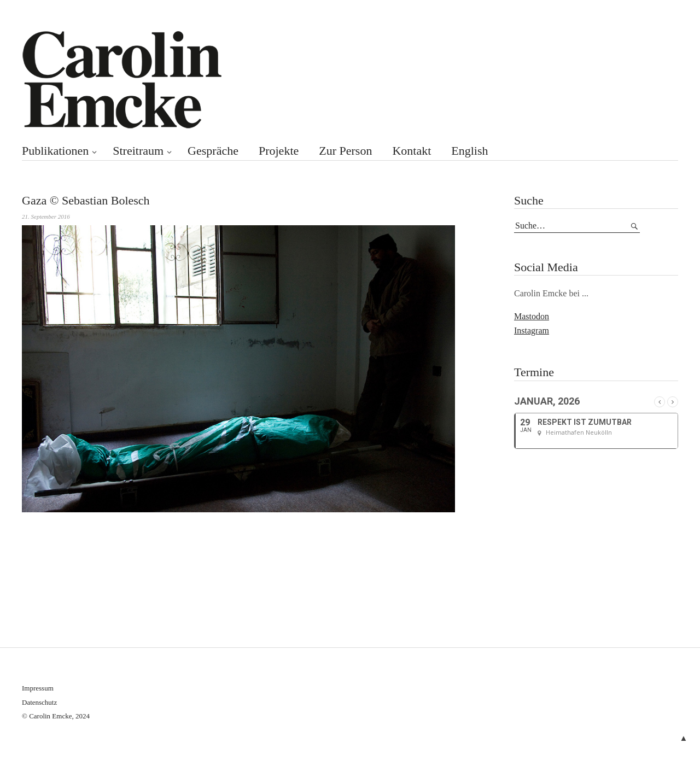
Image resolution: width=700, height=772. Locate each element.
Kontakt (412, 151)
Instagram (532, 331)
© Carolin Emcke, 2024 (56, 716)
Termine (534, 372)
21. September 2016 (46, 217)
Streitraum (138, 151)
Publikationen (55, 151)
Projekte (279, 151)
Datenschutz (39, 702)
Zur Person (345, 151)
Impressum (38, 688)
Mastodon (532, 316)
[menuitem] (479, 151)
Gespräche (213, 151)
